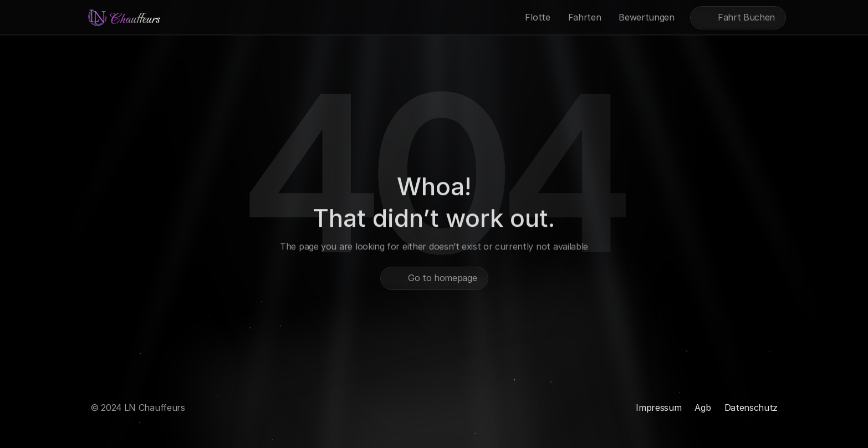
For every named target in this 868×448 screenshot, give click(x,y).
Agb (703, 408)
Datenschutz (751, 408)
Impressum (658, 408)
